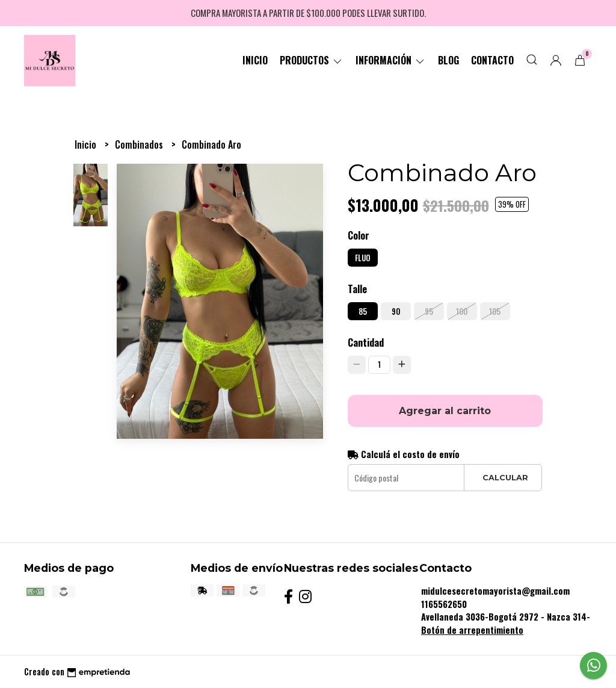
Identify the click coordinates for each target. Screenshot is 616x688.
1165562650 (444, 604)
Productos (312, 60)
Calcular (505, 478)
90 (396, 311)
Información (391, 60)
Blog (448, 60)
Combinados (140, 144)
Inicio (255, 60)
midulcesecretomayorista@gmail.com (495, 591)
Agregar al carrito (445, 411)
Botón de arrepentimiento (472, 630)
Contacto (492, 60)
